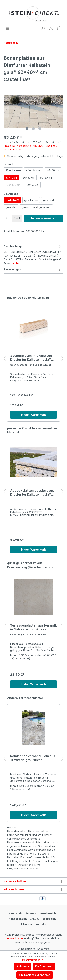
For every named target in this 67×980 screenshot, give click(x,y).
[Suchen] (43, 28)
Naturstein (15, 913)
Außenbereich (18, 919)
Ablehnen (23, 966)
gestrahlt (11, 207)
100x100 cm (13, 185)
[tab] (33, 254)
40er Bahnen (34, 170)
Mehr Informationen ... (34, 960)
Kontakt (41, 924)
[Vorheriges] (6, 112)
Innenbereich (47, 913)
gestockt (49, 200)
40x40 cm (53, 170)
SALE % (34, 919)
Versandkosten (15, 938)
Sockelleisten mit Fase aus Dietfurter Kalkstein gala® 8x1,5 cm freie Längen (31, 358)
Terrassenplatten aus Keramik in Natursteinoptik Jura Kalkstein (33, 627)
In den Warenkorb (44, 218)
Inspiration (49, 919)
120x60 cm (32, 185)
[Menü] (8, 28)
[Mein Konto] (51, 28)
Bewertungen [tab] (33, 269)
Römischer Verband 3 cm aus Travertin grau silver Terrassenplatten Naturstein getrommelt (33, 758)
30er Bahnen (13, 170)
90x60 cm (46, 178)
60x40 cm (12, 178)
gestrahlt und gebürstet (36, 207)
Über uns (27, 924)
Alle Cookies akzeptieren (35, 975)
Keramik (31, 913)
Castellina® (12, 200)
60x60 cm (29, 178)
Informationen (14, 889)
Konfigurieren (44, 966)
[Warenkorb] (59, 28)
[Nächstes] (61, 112)
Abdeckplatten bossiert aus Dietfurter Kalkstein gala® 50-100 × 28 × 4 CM (32, 493)
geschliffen (31, 200)
